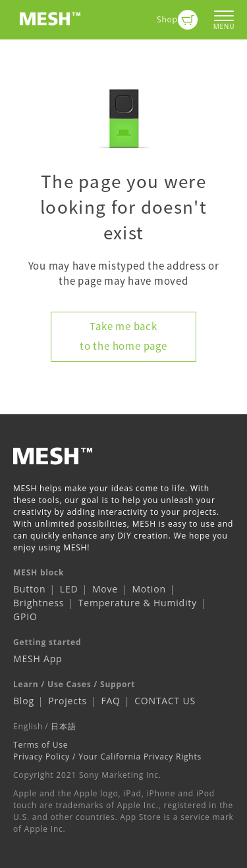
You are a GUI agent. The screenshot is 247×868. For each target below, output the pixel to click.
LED (69, 589)
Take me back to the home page (123, 336)
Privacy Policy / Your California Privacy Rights (107, 757)
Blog (24, 701)
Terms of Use (41, 745)
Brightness (39, 603)
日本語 (63, 726)
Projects (68, 701)
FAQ (110, 701)
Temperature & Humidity (138, 603)
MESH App (38, 659)
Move (105, 589)
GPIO (25, 616)
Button (29, 589)
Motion (149, 589)
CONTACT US (165, 701)
